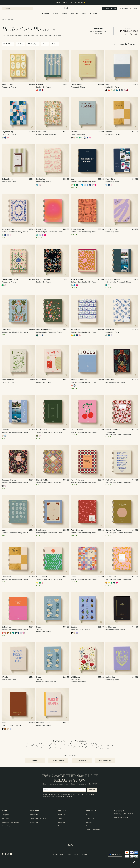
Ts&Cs (76, 854)
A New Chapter (77, 229)
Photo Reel (6, 430)
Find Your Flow (112, 229)
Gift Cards (5, 819)
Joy (72, 179)
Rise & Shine (41, 229)
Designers (5, 815)
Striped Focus (8, 179)
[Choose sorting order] (131, 44)
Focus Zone (41, 380)
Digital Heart (111, 677)
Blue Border (41, 530)
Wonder (74, 132)
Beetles (74, 627)
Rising (39, 627)
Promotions (34, 815)
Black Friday (34, 822)
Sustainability (63, 822)
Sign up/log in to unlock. (53, 35)
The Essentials (8, 380)
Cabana (40, 85)
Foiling (20, 44)
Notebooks (82, 761)
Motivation (110, 480)
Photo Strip (110, 179)
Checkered (110, 132)
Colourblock (7, 627)
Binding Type (33, 44)
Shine (4, 723)
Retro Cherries (77, 530)
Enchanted (41, 179)
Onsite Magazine (8, 826)
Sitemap (61, 826)
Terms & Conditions (69, 794)
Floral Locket (7, 85)
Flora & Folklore (43, 480)
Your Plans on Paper (79, 380)
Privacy (69, 854)
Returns (89, 826)
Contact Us (90, 819)
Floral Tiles (75, 330)
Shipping (89, 822)
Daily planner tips (105, 761)
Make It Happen (43, 723)
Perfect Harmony (78, 480)
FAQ (87, 815)
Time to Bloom (77, 280)
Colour (55, 44)
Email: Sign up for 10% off (39, 819)
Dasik (73, 577)
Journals (35, 761)
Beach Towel (42, 577)
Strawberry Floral (113, 430)
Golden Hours (77, 85)
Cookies (84, 854)
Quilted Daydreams (10, 280)
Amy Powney (110, 432)
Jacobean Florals (9, 480)
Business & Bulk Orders (10, 822)
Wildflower (75, 677)
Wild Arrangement (44, 330)
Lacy (4, 530)
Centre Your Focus (113, 530)
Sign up (92, 790)
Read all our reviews (121, 818)
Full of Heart (111, 577)
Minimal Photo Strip (114, 280)
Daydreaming (7, 132)
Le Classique (42, 430)
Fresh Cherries (77, 430)
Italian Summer (8, 229)
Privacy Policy (80, 794)
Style (45, 44)
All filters (8, 44)
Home (4, 19)
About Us (61, 815)
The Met (39, 630)
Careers (61, 819)
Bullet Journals (58, 761)
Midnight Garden (43, 280)
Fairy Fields (41, 132)
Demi (108, 85)
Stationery (11, 19)
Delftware (110, 330)
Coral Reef (6, 330)
